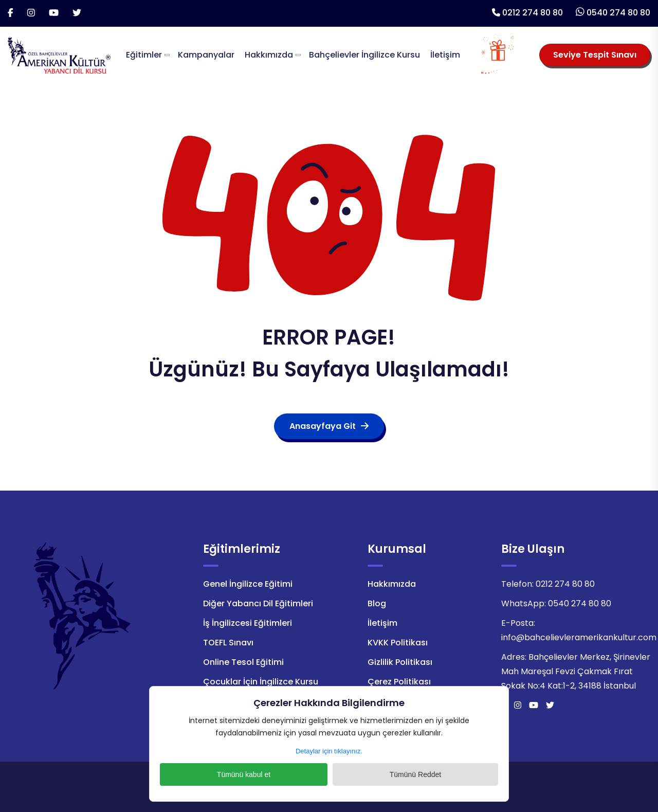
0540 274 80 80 (618, 13)
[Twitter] (77, 13)
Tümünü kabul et (275, 774)
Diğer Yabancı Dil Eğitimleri (258, 603)
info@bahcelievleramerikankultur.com (579, 637)
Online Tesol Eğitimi (243, 662)
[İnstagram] (31, 13)
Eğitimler (144, 55)
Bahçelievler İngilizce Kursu (364, 55)
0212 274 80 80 (533, 13)
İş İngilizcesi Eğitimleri (248, 623)
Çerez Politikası (399, 682)
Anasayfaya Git (329, 426)
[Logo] (59, 54)
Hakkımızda (269, 55)
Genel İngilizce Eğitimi (248, 584)
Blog (377, 603)
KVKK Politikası (398, 643)
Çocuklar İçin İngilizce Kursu (261, 682)
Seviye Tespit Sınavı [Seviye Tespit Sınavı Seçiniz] (595, 55)
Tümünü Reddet (383, 774)
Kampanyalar (206, 55)
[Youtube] (54, 13)
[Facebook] (11, 13)
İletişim (445, 55)
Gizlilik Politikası (400, 662)
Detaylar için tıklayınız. (329, 751)
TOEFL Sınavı (228, 643)
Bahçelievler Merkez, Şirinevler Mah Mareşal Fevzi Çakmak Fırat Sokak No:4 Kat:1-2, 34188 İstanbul (576, 671)
